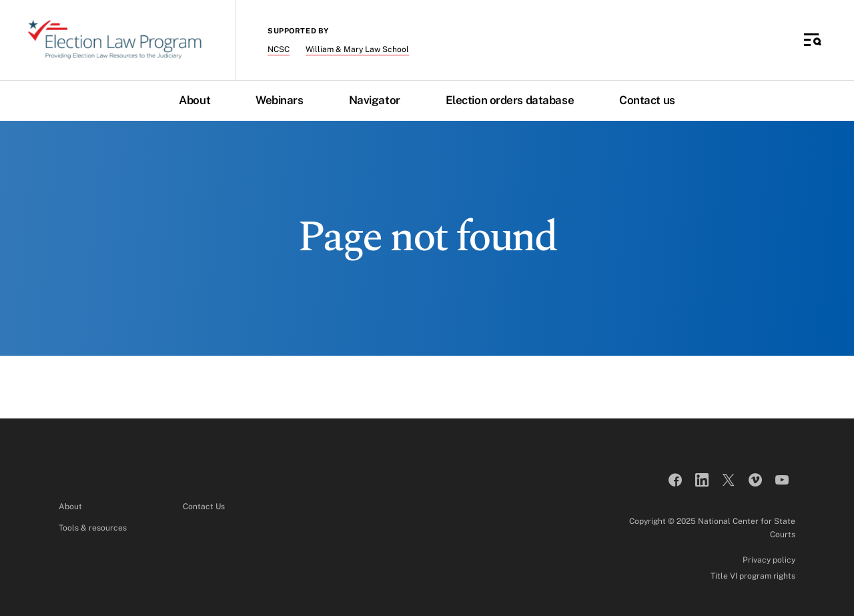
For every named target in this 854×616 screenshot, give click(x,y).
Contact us (647, 100)
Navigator (375, 100)
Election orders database (510, 100)
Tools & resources (93, 528)
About (194, 100)
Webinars (279, 100)
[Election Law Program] (115, 40)
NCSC (279, 49)
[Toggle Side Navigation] (813, 40)
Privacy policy (769, 560)
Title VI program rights (753, 576)
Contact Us (204, 507)
